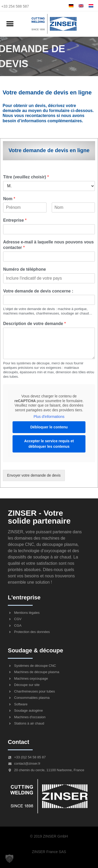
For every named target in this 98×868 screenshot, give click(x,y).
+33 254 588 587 (15, 6)
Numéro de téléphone (25, 269)
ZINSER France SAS (49, 852)
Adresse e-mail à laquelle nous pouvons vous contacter (48, 245)
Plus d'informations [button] (49, 417)
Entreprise (15, 220)
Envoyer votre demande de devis (34, 475)
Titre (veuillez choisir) (26, 177)
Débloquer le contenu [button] (49, 427)
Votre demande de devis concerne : (38, 291)
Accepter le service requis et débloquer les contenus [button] (49, 443)
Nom (9, 199)
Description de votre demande (34, 324)
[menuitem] (71, 6)
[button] (10, 24)
